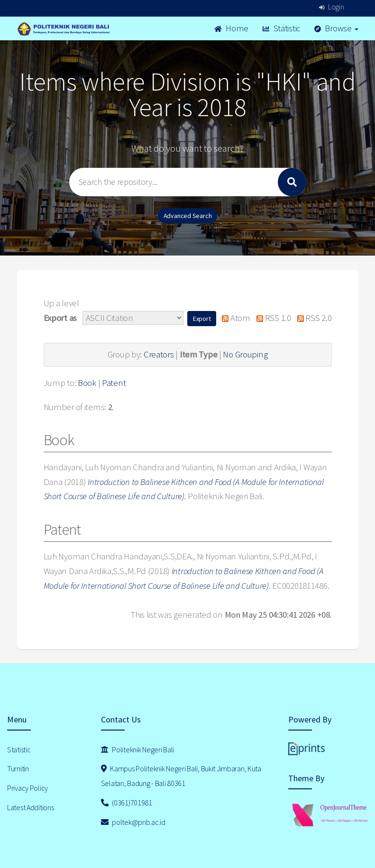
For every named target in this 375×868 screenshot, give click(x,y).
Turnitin (18, 768)
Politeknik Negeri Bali (137, 749)
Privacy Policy (27, 788)
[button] (202, 319)
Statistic (281, 28)
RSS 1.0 (272, 318)
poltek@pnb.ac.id (133, 822)
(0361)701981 (127, 803)
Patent (114, 383)
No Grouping (245, 354)
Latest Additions (31, 807)
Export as (60, 318)
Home (231, 28)
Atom (234, 318)
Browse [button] (336, 28)
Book (87, 383)
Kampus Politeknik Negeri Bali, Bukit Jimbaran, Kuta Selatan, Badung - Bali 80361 (181, 776)
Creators (159, 354)
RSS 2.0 (312, 318)
